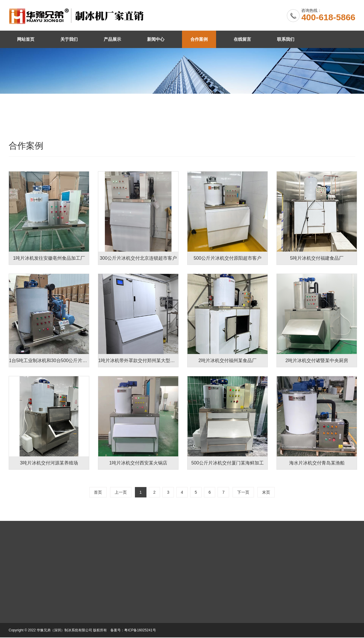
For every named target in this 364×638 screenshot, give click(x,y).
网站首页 (26, 39)
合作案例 (199, 39)
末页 (266, 492)
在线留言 (242, 39)
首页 (98, 492)
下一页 (243, 492)
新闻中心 (156, 39)
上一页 (121, 492)
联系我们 (286, 39)
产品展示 (112, 39)
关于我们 (69, 39)
